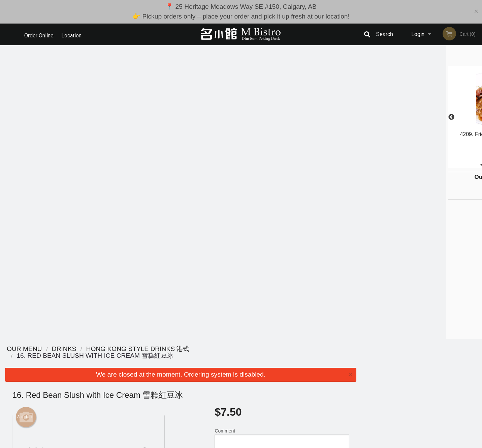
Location (73, 34)
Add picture (26, 123)
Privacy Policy (288, 398)
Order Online (39, 34)
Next (477, 117)
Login (418, 34)
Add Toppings (279, 309)
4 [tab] (427, 165)
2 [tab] (407, 165)
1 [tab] (396, 165)
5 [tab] (437, 165)
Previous (366, 117)
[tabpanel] (422, 113)
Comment (282, 146)
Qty (235, 173)
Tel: (351, 398)
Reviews (282, 381)
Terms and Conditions (295, 390)
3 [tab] (417, 165)
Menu (223, 381)
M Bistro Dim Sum (103, 373)
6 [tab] (447, 165)
